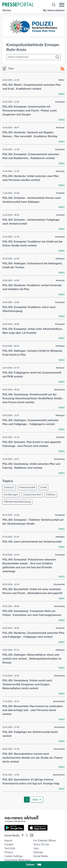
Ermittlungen (11, 495)
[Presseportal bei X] (26, 835)
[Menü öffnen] (62, 5)
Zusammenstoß (32, 495)
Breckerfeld (59, 584)
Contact (9, 844)
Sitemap (38, 852)
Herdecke (60, 128)
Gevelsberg (59, 390)
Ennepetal (60, 102)
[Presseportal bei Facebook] (22, 835)
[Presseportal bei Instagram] (31, 835)
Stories (7, 10)
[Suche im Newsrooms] (33, 57)
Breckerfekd (59, 701)
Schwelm (60, 193)
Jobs (36, 848)
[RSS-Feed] (62, 69)
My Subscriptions (54, 10)
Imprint (8, 841)
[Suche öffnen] (54, 5)
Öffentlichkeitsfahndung (17, 502)
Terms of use (41, 844)
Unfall (43, 487)
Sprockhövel (59, 775)
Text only (10, 848)
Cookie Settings (13, 856)
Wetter (62, 80)
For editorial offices (45, 841)
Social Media (41, 856)
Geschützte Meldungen (18, 860)
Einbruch (9, 487)
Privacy (9, 852)
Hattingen (60, 259)
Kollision (51, 495)
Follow (33, 865)
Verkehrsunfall (27, 487)
